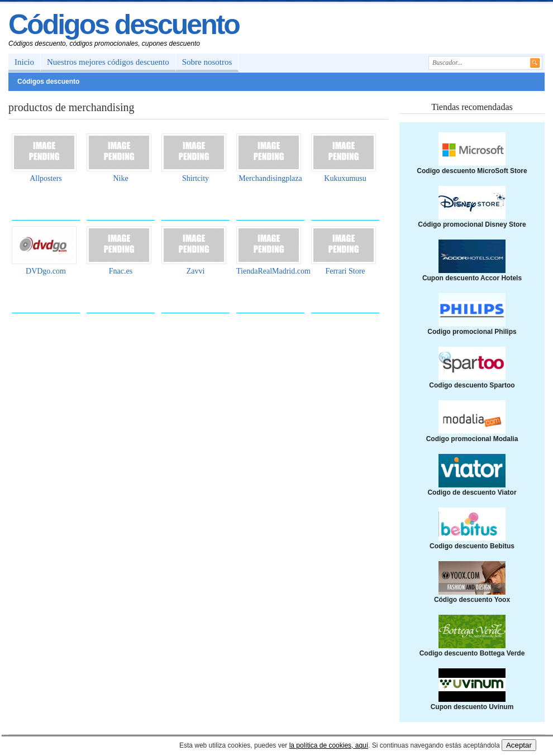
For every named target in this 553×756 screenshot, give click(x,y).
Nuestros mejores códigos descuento (108, 62)
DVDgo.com (46, 271)
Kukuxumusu (345, 178)
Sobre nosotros (207, 62)
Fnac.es (121, 271)
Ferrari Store (345, 271)
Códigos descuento (124, 25)
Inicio (24, 62)
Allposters (46, 178)
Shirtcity (196, 178)
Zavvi (196, 271)
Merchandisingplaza (270, 178)
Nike (120, 178)
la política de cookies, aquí (329, 745)
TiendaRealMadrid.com (273, 271)
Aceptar (519, 745)
